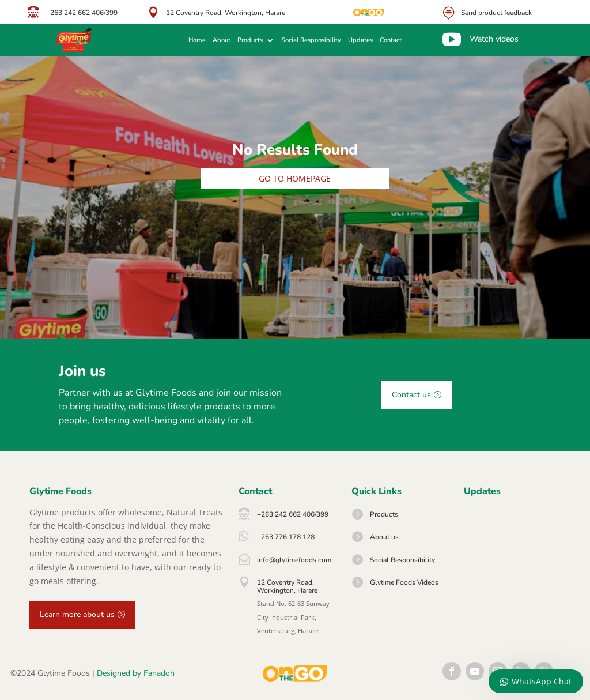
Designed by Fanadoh (136, 673)
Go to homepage (295, 178)
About (222, 40)
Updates (360, 40)
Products (250, 40)
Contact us (411, 395)
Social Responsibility (311, 40)
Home (197, 40)
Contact (391, 40)
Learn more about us (77, 614)
